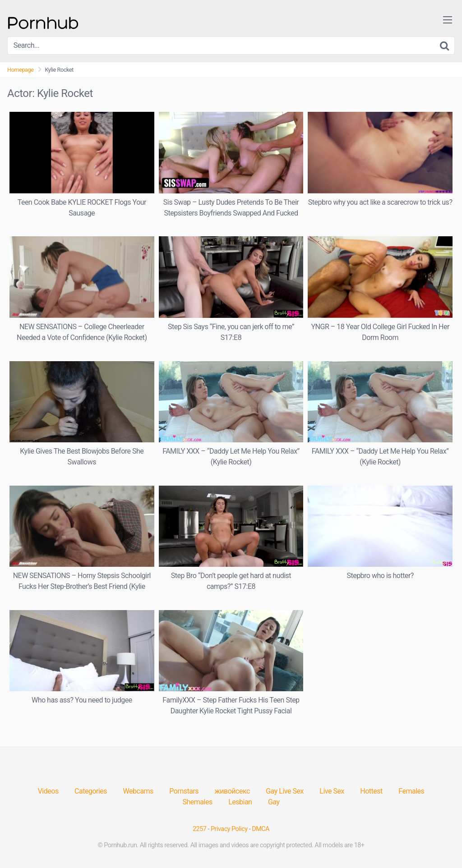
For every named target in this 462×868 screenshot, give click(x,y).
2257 (199, 829)
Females (411, 791)
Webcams (138, 791)
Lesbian (240, 802)
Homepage (21, 70)
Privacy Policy (229, 829)
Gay (274, 802)
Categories (91, 791)
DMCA (261, 829)
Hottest (371, 791)
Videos (48, 791)
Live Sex (332, 791)
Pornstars (184, 791)
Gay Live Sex (285, 791)
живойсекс (232, 791)
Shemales (198, 802)
